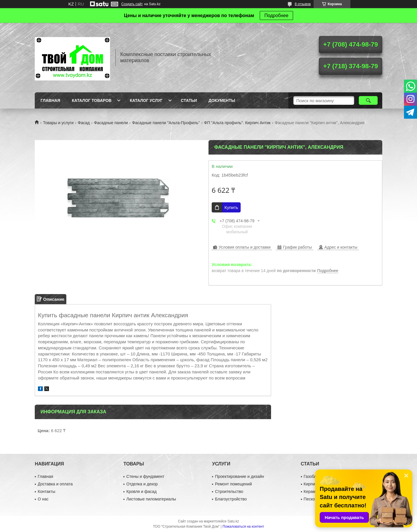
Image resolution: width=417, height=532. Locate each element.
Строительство (229, 491)
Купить (231, 207)
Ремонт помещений (233, 484)
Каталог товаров (92, 100)
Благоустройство (231, 499)
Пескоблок (314, 499)
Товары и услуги (58, 123)
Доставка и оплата (55, 484)
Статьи (189, 100)
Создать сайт (132, 4)
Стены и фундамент (145, 476)
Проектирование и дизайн (239, 476)
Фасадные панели (111, 123)
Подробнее (276, 15)
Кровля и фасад (141, 491)
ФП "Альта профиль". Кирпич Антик (237, 123)
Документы (222, 100)
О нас (43, 499)
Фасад (84, 123)
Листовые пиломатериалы (151, 499)
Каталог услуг (146, 100)
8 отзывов (303, 4)
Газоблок (312, 476)
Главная (50, 100)
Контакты (46, 491)
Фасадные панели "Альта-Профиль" (166, 123)
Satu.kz (233, 521)
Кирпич (310, 484)
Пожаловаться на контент (243, 527)
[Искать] (368, 100)
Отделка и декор (142, 484)
